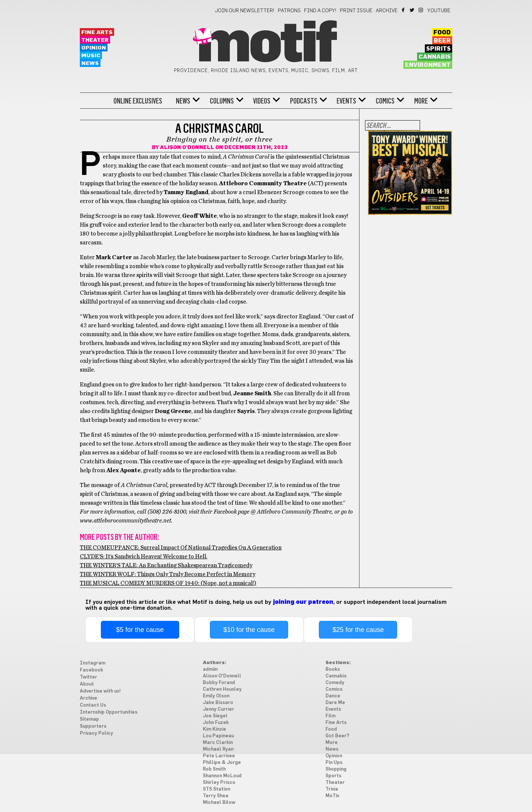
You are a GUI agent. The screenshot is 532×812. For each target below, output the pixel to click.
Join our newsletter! (245, 11)
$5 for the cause (140, 630)
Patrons (289, 11)
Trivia (332, 789)
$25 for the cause (358, 630)
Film (330, 716)
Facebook (404, 10)
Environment (428, 65)
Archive (387, 11)
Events (346, 101)
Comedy (335, 683)
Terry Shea (216, 796)
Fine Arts (97, 32)
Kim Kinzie (214, 729)
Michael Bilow (219, 803)
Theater (95, 40)
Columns (222, 101)
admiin (210, 669)
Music (91, 56)
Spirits (439, 49)
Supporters (93, 726)
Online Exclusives (138, 101)
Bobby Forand (219, 683)
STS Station (216, 789)
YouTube (439, 11)
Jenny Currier (219, 709)
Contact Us (93, 705)
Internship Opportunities (109, 712)
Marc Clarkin (218, 743)
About (87, 684)
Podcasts (304, 101)
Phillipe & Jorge (222, 763)
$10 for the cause (249, 630)
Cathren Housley (222, 689)
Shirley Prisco (219, 783)
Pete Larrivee (219, 756)
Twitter (412, 10)
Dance (333, 696)
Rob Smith (214, 769)
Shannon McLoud (222, 776)
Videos (262, 101)
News (90, 63)
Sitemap (89, 719)
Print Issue (356, 11)
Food (442, 33)
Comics (385, 101)
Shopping (336, 769)
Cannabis (435, 57)
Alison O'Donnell (187, 148)
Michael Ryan (218, 749)
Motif (266, 44)
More (421, 101)
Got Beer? (337, 736)
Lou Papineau (218, 736)
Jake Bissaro (218, 703)
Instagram (421, 10)
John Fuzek (216, 723)
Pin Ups (334, 763)
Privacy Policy (96, 733)
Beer (442, 41)
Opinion (94, 48)
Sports (333, 776)
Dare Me (335, 703)
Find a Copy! (320, 11)
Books (333, 669)
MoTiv (332, 796)
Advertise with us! (100, 691)
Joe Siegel (215, 716)
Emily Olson (216, 696)
